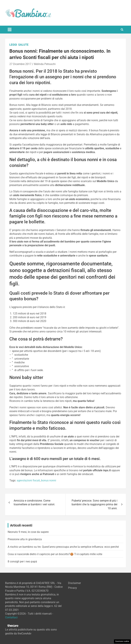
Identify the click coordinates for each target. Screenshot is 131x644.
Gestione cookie (122, 641)
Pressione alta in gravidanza (25, 539)
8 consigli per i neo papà (22, 561)
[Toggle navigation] (10, 30)
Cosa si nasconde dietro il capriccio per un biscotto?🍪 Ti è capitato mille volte (55, 554)
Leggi (13, 45)
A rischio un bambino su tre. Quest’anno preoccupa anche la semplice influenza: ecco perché (63, 547)
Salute (23, 45)
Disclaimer (74, 583)
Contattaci (11, 617)
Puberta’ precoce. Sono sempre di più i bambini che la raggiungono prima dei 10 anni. (94, 504)
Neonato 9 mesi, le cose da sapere (28, 532)
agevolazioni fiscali (28, 480)
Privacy (72, 588)
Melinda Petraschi (45, 64)
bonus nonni (49, 480)
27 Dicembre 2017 (20, 64)
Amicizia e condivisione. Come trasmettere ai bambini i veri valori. (34, 502)
